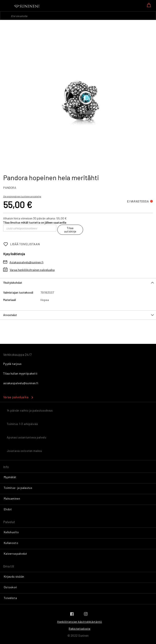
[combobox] (78, 16)
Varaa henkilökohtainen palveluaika (32, 270)
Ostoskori (10, 587)
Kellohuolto (11, 532)
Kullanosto (11, 543)
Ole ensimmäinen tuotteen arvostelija (22, 196)
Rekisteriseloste (79, 629)
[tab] (78, 283)
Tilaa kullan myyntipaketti (20, 373)
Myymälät (10, 477)
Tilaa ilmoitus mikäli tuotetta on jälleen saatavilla (35, 222)
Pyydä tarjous (12, 364)
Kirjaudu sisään (14, 576)
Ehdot (8, 509)
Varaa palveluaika (16, 397)
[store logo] (27, 6)
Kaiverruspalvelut (15, 554)
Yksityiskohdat (13, 283)
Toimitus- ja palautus (18, 488)
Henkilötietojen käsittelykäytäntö (79, 622)
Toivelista (10, 598)
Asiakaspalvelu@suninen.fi (26, 262)
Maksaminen (12, 498)
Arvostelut (10, 315)
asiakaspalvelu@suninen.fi (21, 383)
